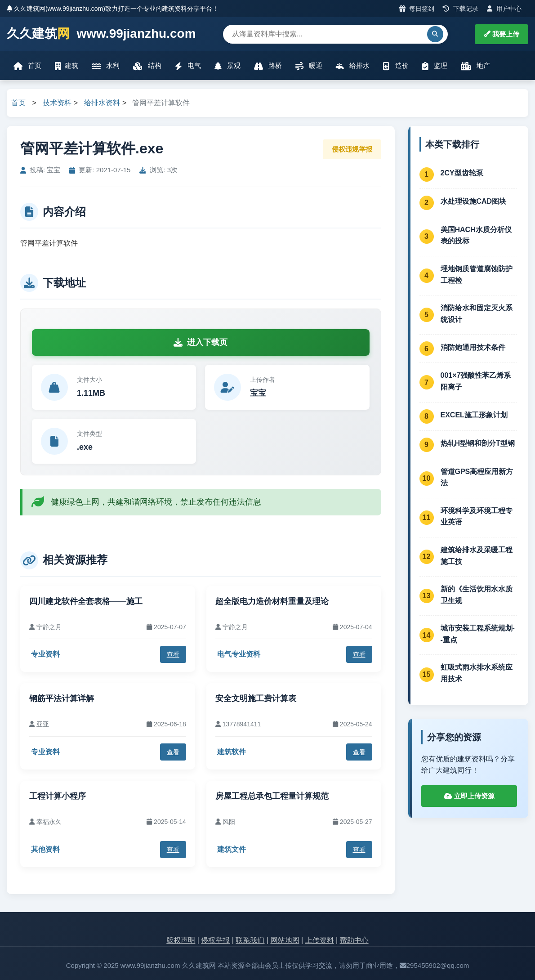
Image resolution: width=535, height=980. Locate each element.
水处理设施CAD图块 (474, 201)
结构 (147, 66)
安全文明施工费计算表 (256, 698)
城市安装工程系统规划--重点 (478, 634)
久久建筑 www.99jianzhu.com (101, 34)
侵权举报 (215, 940)
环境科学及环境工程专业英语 (477, 517)
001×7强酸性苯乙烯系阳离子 (476, 381)
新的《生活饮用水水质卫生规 (477, 595)
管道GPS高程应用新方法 (477, 477)
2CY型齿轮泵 (462, 173)
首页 (27, 66)
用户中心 (504, 9)
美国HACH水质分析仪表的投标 (476, 235)
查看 (173, 654)
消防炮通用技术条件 (473, 347)
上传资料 (320, 940)
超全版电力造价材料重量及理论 (272, 601)
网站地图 (285, 940)
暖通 (309, 66)
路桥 (268, 66)
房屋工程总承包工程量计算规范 (272, 796)
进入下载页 (201, 342)
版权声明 (181, 940)
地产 (475, 66)
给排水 (353, 66)
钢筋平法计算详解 (62, 698)
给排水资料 (102, 103)
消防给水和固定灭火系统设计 (477, 314)
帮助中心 (354, 940)
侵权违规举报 (352, 149)
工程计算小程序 (58, 796)
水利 (106, 66)
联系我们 (250, 940)
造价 (396, 66)
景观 (227, 66)
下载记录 (461, 9)
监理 (435, 66)
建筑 (67, 66)
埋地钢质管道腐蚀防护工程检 (477, 275)
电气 (188, 66)
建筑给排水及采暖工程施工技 (477, 556)
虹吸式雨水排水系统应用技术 (477, 673)
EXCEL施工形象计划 (474, 415)
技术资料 (57, 103)
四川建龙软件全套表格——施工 (86, 601)
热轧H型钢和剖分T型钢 (478, 443)
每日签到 (417, 9)
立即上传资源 (469, 796)
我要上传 (502, 34)
